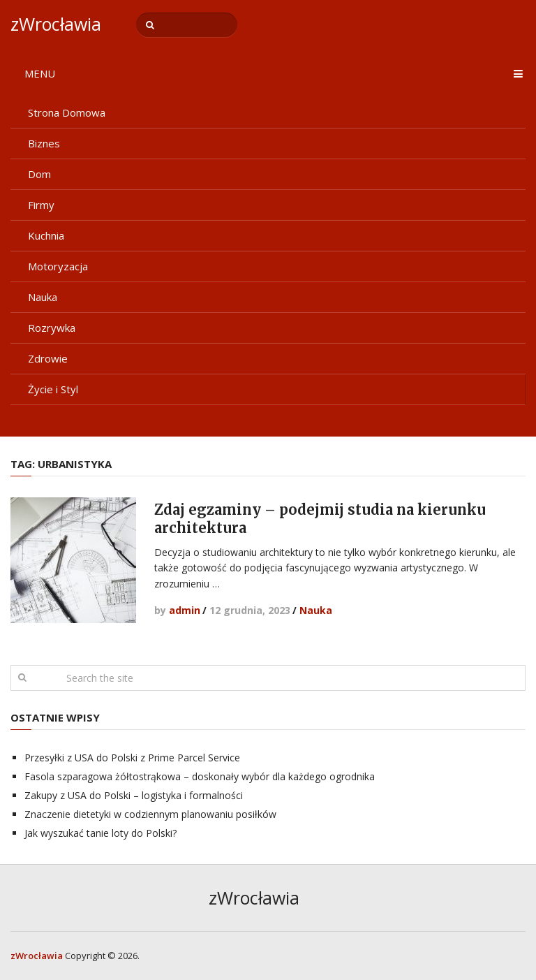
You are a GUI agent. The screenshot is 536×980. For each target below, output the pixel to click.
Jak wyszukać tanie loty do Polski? (100, 833)
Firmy (41, 205)
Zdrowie (48, 358)
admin (185, 610)
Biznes (44, 143)
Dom (39, 174)
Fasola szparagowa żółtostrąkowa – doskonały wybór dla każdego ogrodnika (200, 776)
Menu (40, 73)
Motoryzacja (58, 266)
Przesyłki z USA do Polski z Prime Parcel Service (132, 758)
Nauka (43, 297)
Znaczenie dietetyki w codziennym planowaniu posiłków (150, 814)
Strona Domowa (67, 112)
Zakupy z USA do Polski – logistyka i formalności (134, 795)
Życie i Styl (53, 389)
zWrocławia (56, 24)
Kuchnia (46, 235)
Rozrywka (52, 328)
